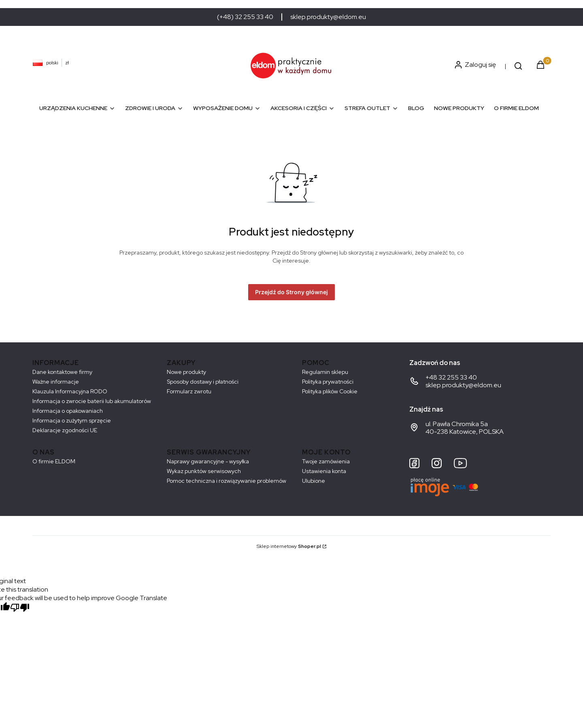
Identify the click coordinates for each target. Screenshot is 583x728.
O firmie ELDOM (54, 461)
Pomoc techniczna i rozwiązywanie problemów (227, 481)
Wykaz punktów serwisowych (204, 471)
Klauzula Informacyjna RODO (70, 391)
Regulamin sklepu (325, 372)
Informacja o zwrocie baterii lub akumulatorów (92, 401)
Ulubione (314, 481)
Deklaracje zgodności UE (65, 430)
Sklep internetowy (289, 546)
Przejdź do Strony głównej (291, 292)
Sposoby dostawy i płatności (203, 382)
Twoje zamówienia (326, 461)
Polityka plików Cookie (330, 391)
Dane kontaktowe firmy (62, 372)
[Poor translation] (20, 608)
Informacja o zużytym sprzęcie (72, 420)
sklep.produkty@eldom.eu (328, 17)
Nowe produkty (186, 372)
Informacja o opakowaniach (68, 411)
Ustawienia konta (324, 471)
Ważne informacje (56, 382)
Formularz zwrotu (189, 391)
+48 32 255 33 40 (451, 377)
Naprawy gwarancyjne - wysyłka (208, 461)
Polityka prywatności (328, 382)
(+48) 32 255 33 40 (245, 17)
